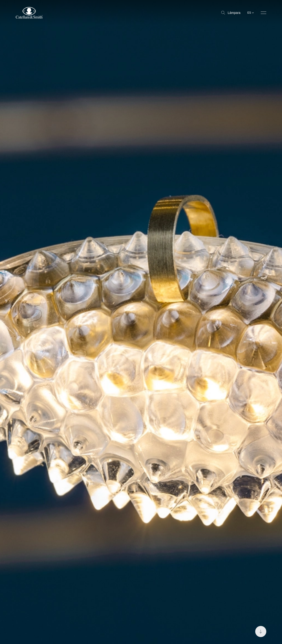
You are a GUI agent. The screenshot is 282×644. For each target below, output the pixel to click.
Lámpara (231, 13)
